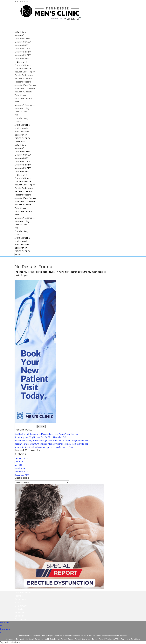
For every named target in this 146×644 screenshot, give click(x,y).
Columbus (19, 616)
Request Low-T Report (25, 72)
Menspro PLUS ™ (22, 49)
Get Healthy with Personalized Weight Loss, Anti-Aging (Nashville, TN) (46, 434)
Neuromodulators (23, 82)
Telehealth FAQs (112, 639)
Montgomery (21, 606)
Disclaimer (86, 639)
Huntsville (19, 609)
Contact (18, 122)
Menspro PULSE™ (23, 55)
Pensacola (19, 612)
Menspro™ (19, 148)
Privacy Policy (98, 639)
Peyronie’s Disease (23, 65)
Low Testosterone (23, 68)
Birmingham (20, 599)
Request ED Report (23, 78)
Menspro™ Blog (22, 108)
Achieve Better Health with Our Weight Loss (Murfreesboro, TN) (44, 447)
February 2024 (21, 472)
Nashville (19, 596)
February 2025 (21, 458)
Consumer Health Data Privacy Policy (50, 639)
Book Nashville (21, 128)
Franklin (18, 602)
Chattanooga (21, 619)
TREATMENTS (21, 175)
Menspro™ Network (24, 592)
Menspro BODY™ (22, 38)
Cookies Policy (74, 639)
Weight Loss (20, 95)
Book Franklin (21, 135)
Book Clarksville (22, 132)
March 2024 (20, 468)
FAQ (17, 115)
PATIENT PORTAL (23, 251)
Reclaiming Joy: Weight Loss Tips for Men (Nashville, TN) (40, 437)
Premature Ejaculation (25, 88)
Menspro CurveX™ (23, 42)
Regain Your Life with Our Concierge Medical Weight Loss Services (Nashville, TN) (52, 444)
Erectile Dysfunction (24, 75)
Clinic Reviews (21, 112)
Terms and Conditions (131, 639)
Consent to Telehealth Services (20, 639)
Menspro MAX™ (22, 45)
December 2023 (22, 475)
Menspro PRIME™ (23, 52)
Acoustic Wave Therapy (25, 85)
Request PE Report (23, 92)
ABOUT (18, 215)
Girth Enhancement (23, 98)
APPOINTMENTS (22, 238)
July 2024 (19, 462)
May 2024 (19, 465)
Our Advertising (21, 118)
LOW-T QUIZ (20, 145)
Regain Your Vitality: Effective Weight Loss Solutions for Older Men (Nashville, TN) (52, 440)
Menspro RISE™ (22, 58)
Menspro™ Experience (25, 105)
